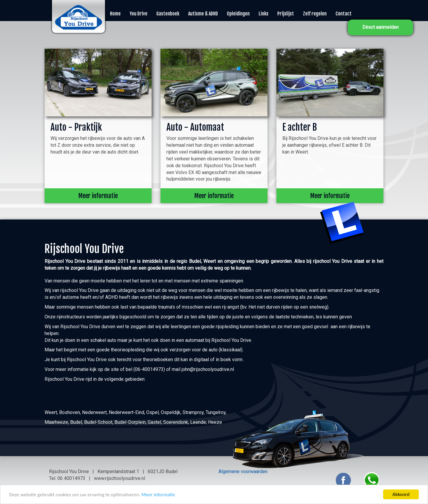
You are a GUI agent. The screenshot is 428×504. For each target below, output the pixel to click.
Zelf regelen (315, 14)
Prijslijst (286, 14)
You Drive (139, 14)
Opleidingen (238, 14)
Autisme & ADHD (203, 14)
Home (115, 14)
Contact (344, 14)
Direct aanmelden (380, 27)
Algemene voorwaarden (243, 471)
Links (263, 14)
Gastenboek (168, 14)
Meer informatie (158, 495)
